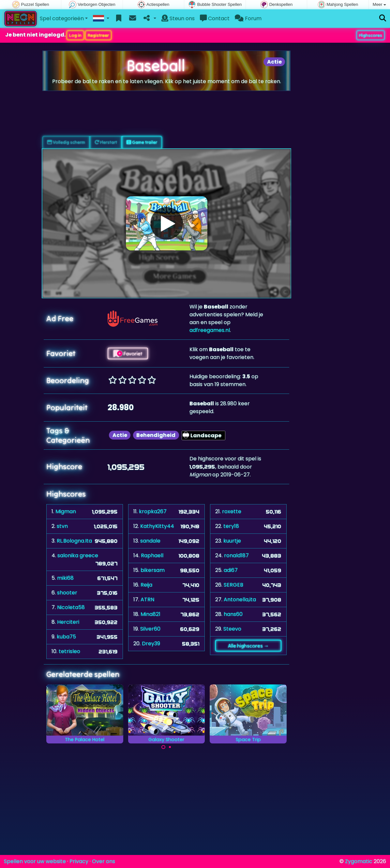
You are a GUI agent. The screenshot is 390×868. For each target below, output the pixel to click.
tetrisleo (69, 651)
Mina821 (150, 614)
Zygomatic (359, 861)
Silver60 (150, 629)
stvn (62, 526)
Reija (146, 585)
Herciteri (68, 622)
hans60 (233, 614)
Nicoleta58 (71, 607)
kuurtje (232, 541)
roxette (232, 511)
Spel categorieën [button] (62, 18)
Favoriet (128, 353)
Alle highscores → (248, 646)
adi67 (231, 570)
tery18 (231, 526)
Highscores (371, 35)
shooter (67, 593)
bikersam (153, 570)
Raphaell (152, 555)
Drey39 (151, 644)
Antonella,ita (240, 599)
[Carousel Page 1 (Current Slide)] (163, 747)
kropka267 (153, 511)
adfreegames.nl (210, 330)
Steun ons (178, 18)
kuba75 (66, 637)
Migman (66, 511)
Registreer (98, 35)
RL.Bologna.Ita (74, 541)
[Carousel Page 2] (170, 747)
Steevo (232, 629)
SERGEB (233, 585)
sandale (150, 541)
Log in (75, 35)
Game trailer (142, 142)
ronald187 (236, 555)
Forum (248, 18)
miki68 (65, 578)
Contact (215, 18)
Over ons (104, 861)
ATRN (147, 599)
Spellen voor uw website (35, 861)
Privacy (79, 861)
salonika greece (78, 555)
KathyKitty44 (157, 526)
